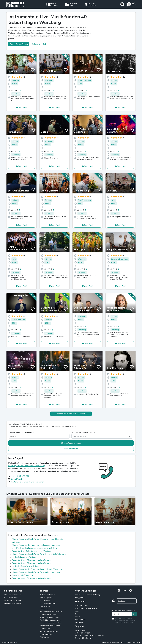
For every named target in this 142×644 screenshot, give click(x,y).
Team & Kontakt (81, 606)
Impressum (105, 642)
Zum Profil (23, 108)
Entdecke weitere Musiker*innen (71, 414)
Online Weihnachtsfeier (48, 614)
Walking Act (44, 637)
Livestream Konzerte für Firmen (51, 623)
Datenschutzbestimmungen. (125, 622)
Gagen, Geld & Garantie (13, 600)
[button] (131, 4)
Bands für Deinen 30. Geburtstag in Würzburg (31, 578)
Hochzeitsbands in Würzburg (24, 557)
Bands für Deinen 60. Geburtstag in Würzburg (31, 563)
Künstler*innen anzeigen (71, 443)
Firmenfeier (44, 609)
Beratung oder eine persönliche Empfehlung (27, 466)
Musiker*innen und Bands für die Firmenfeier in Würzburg (36, 572)
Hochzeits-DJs (45, 606)
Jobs (77, 614)
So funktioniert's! (39, 44)
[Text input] (122, 614)
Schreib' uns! (16, 479)
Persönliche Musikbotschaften (51, 620)
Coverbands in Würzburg (22, 575)
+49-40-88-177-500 (20, 476)
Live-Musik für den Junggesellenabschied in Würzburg (35, 548)
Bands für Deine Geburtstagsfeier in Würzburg (32, 551)
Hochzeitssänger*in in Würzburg (26, 566)
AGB (122, 642)
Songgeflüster (80, 598)
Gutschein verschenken (12, 603)
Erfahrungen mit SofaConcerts (86, 608)
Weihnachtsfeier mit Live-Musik (51, 612)
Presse (78, 617)
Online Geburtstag (46, 628)
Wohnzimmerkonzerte (48, 595)
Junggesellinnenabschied (49, 631)
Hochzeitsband (45, 600)
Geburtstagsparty (46, 598)
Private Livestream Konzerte (50, 626)
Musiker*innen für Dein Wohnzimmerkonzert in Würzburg (36, 545)
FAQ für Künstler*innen (13, 595)
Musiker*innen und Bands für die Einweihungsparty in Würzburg (39, 554)
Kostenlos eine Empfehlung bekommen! (28, 482)
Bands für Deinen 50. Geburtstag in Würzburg (31, 560)
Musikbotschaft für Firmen (49, 617)
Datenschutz (115, 642)
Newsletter (79, 622)
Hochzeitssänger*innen (48, 603)
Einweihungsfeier (46, 634)
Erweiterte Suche (71, 449)
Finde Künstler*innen (19, 44)
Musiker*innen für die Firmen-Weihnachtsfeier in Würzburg (37, 569)
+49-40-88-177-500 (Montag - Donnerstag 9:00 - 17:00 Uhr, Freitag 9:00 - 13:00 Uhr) (90, 636)
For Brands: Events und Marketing (87, 595)
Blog (77, 611)
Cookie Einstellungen (133, 642)
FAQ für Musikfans (11, 598)
